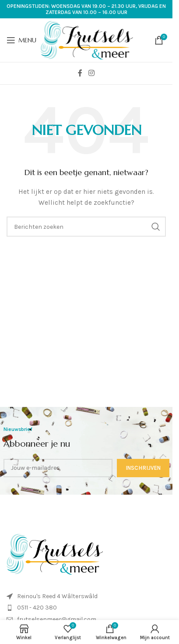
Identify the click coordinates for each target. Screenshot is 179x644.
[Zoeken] (86, 227)
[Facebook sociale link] (80, 73)
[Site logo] (87, 40)
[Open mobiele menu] (21, 40)
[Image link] (55, 554)
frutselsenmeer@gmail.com (57, 619)
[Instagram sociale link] (91, 73)
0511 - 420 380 (37, 608)
